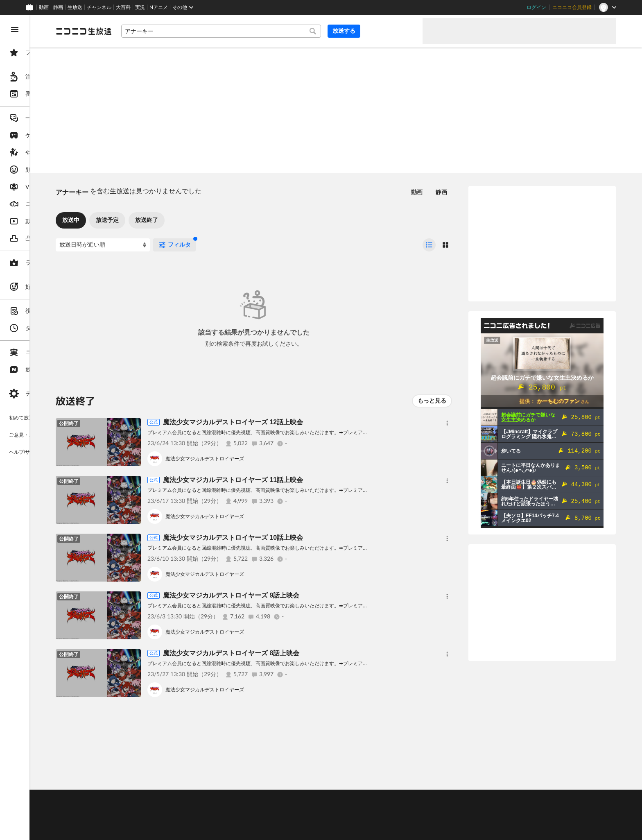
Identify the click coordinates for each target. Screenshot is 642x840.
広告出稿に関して (138, 830)
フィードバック (588, 778)
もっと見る (432, 401)
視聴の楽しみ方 (135, 810)
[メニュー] (447, 423)
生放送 (75, 7)
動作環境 (222, 799)
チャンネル (99, 7)
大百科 (123, 7)
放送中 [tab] (133, 220)
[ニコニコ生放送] (146, 31)
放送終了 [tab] (209, 220)
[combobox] (278, 31)
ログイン (536, 7)
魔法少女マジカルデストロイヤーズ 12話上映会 (295, 422)
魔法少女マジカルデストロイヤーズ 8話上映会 (293, 653)
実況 (140, 7)
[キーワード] (278, 31)
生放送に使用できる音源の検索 (203, 820)
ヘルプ (198, 799)
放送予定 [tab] (170, 220)
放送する (396, 31)
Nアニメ (159, 7)
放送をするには (176, 810)
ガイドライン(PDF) (287, 799)
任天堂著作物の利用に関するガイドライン (211, 830)
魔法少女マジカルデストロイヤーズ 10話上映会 (295, 538)
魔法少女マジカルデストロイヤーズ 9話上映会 (293, 595)
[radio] (429, 245)
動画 (44, 7)
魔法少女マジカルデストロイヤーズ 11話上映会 (295, 480)
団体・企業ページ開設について (279, 820)
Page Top (367, 778)
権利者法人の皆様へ (140, 820)
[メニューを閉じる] (15, 29)
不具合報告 (172, 799)
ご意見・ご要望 (135, 799)
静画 (58, 7)
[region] (46, 427)
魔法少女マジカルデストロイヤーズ (267, 459)
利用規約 (249, 799)
